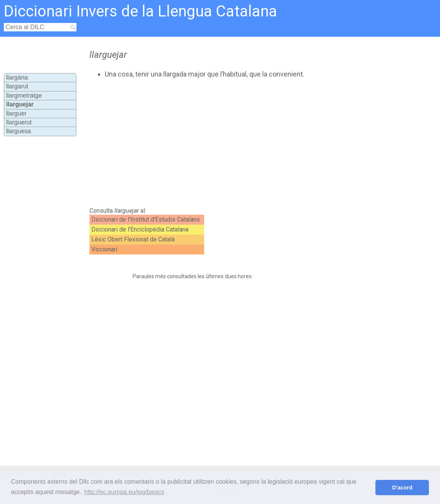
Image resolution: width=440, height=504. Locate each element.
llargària (17, 77)
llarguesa (19, 131)
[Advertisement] (217, 143)
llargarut (17, 86)
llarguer (16, 113)
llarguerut (19, 122)
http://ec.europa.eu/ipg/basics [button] (124, 492)
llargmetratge (24, 95)
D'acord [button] (402, 488)
